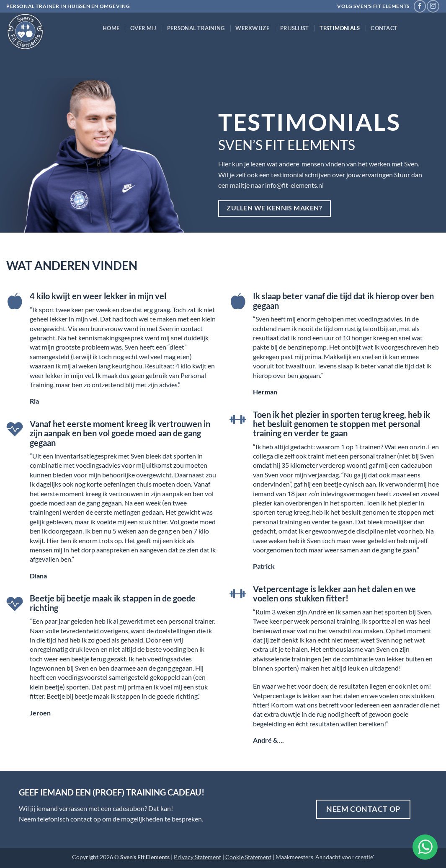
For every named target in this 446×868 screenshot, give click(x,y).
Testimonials (340, 28)
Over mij (143, 28)
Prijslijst (295, 28)
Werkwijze (252, 28)
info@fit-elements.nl (294, 185)
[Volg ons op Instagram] (433, 6)
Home (111, 28)
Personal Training (196, 28)
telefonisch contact (65, 819)
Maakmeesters (294, 857)
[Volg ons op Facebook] (420, 6)
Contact (384, 28)
